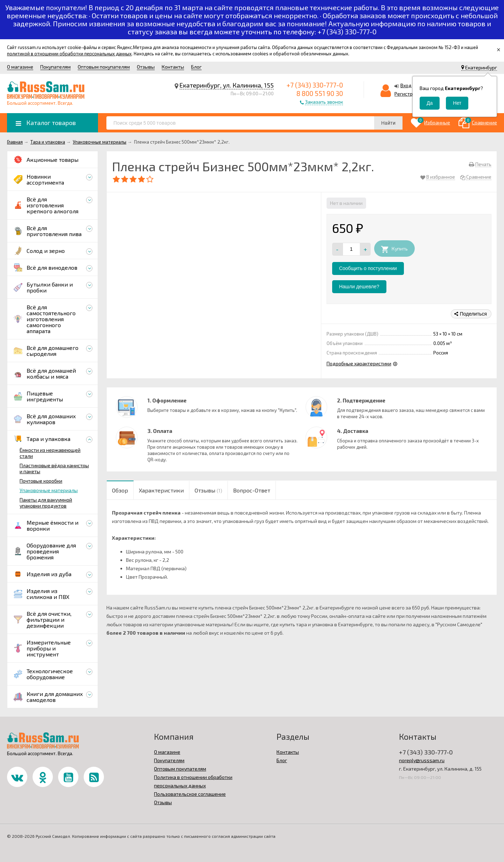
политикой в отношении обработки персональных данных (69, 54)
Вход (406, 85)
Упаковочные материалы (49, 490)
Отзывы (146, 67)
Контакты (173, 67)
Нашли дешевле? (359, 287)
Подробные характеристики (359, 363)
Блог (196, 67)
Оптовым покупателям (104, 67)
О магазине (20, 67)
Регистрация (409, 94)
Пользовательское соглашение (190, 794)
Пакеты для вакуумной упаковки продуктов (46, 503)
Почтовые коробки (41, 481)
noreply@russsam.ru (422, 760)
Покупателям (55, 67)
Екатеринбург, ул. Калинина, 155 (227, 85)
